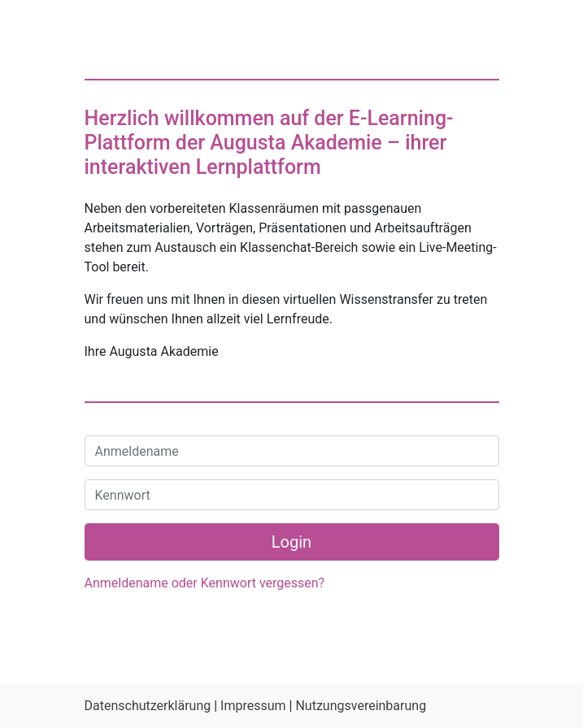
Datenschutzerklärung (148, 706)
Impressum (253, 706)
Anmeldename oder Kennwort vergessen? (205, 583)
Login (291, 542)
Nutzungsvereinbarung (361, 706)
